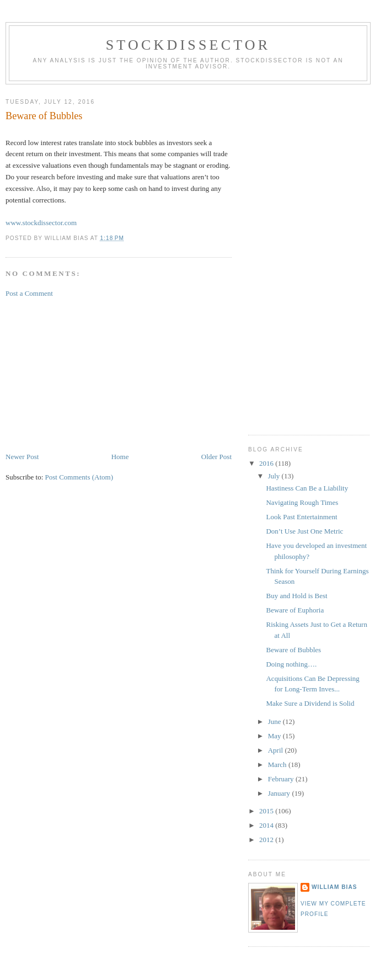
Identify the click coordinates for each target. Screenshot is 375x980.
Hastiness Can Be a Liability (307, 488)
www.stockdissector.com (41, 223)
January (280, 793)
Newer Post (22, 457)
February (282, 779)
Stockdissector (188, 45)
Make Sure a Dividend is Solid (310, 703)
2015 (267, 811)
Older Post (216, 457)
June (275, 721)
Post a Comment (29, 293)
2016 (267, 463)
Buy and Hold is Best (296, 596)
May (275, 736)
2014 (267, 825)
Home (120, 457)
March (278, 765)
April (277, 750)
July (275, 476)
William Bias (334, 887)
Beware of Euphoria (295, 610)
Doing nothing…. (291, 664)
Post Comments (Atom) (79, 477)
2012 (267, 840)
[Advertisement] (88, 374)
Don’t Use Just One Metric (304, 531)
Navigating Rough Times (302, 502)
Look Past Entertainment (301, 517)
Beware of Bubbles (293, 650)
